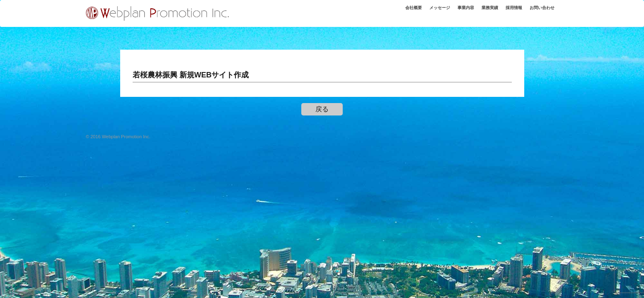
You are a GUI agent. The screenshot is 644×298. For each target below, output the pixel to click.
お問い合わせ (539, 12)
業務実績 (479, 12)
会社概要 (392, 12)
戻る (322, 109)
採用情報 (506, 12)
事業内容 (452, 12)
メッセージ (422, 12)
